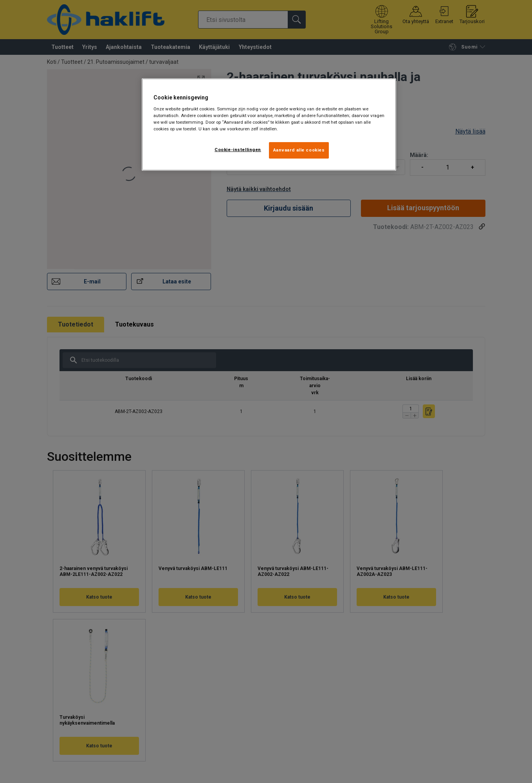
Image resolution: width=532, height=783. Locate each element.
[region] (269, 124)
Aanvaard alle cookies (299, 150)
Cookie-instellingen (238, 150)
